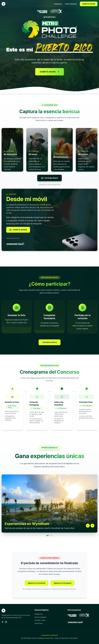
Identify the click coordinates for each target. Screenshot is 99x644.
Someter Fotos (40, 620)
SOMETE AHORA (89, 4)
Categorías (38, 614)
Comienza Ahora (50, 342)
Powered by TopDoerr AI (50, 635)
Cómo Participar (40, 617)
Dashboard (39, 623)
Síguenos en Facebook (36, 583)
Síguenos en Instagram (63, 583)
